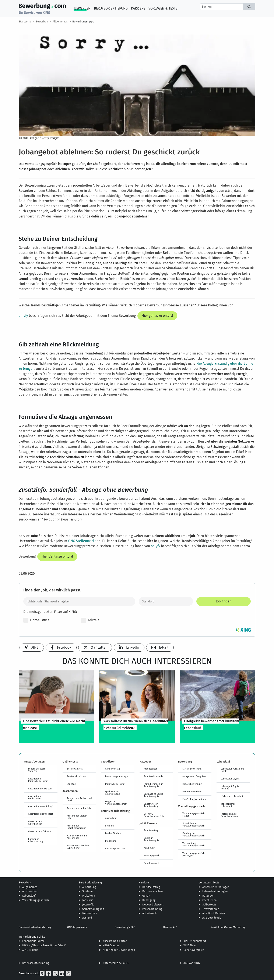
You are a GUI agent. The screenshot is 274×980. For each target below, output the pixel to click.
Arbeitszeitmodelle (153, 776)
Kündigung (149, 848)
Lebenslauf (29, 896)
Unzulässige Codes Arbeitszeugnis (153, 795)
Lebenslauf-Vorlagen (215, 891)
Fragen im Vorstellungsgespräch (116, 803)
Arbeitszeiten (151, 769)
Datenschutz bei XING (116, 963)
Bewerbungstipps (83, 21)
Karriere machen (152, 891)
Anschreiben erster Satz (79, 808)
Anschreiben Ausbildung (40, 806)
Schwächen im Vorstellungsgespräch (193, 824)
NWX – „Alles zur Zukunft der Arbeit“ (44, 945)
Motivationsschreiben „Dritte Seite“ (78, 847)
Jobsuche (88, 900)
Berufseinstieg (151, 887)
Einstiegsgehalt (152, 855)
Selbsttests (209, 905)
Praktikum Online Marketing (228, 927)
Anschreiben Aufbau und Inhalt (79, 799)
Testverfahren (211, 909)
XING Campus (111, 945)
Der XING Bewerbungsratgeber (155, 815)
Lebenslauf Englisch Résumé (231, 787)
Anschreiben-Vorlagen (216, 887)
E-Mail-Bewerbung (192, 769)
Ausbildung (111, 818)
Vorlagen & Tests (163, 8)
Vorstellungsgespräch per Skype (193, 854)
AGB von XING (192, 963)
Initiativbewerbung (115, 784)
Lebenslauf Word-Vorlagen (37, 770)
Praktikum (110, 841)
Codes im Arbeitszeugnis (151, 839)
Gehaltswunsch (152, 863)
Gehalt (146, 896)
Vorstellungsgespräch (36, 900)
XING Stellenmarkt (82, 541)
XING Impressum (77, 927)
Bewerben (82, 8)
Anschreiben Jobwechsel (41, 814)
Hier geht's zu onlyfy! (157, 316)
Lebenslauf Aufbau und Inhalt (233, 770)
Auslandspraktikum (115, 849)
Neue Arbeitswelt (153, 905)
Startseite (25, 21)
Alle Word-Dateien (214, 913)
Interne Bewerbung (192, 792)
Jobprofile (88, 905)
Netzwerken (90, 913)
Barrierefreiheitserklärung (35, 927)
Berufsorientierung (111, 8)
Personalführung (152, 909)
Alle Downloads (212, 918)
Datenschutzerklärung (36, 963)
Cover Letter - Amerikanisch (35, 823)
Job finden (224, 601)
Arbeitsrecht (150, 913)
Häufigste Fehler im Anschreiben (77, 837)
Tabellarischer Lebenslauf (228, 805)
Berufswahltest (75, 769)
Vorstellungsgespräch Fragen (193, 815)
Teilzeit (90, 620)
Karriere (138, 8)
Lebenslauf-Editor (33, 941)
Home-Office (36, 620)
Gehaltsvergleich (194, 950)
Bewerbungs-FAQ (125, 927)
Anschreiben (30, 891)
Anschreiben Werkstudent (35, 797)
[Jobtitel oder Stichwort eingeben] (79, 601)
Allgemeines (60, 21)
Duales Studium (113, 833)
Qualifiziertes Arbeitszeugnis (113, 793)
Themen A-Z (170, 927)
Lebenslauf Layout (230, 779)
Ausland (87, 918)
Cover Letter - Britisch (39, 831)
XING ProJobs (30, 950)
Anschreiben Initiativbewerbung (38, 780)
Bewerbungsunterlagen (117, 776)
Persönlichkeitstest (77, 776)
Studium (109, 826)
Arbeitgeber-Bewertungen (119, 950)
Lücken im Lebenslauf (232, 796)
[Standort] (166, 601)
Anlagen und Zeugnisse (194, 776)
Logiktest (72, 784)
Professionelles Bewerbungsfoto (229, 815)
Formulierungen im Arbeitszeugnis (153, 785)
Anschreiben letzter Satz (77, 817)
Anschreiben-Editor (115, 941)
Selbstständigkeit (93, 909)
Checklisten (209, 900)
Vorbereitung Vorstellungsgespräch (193, 844)
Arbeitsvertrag (113, 769)
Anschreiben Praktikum (40, 789)
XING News (190, 945)
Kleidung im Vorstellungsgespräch (193, 834)
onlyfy (23, 316)
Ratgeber (208, 896)
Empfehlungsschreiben (194, 799)
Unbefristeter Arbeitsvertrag (151, 805)
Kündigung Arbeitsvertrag (36, 840)
